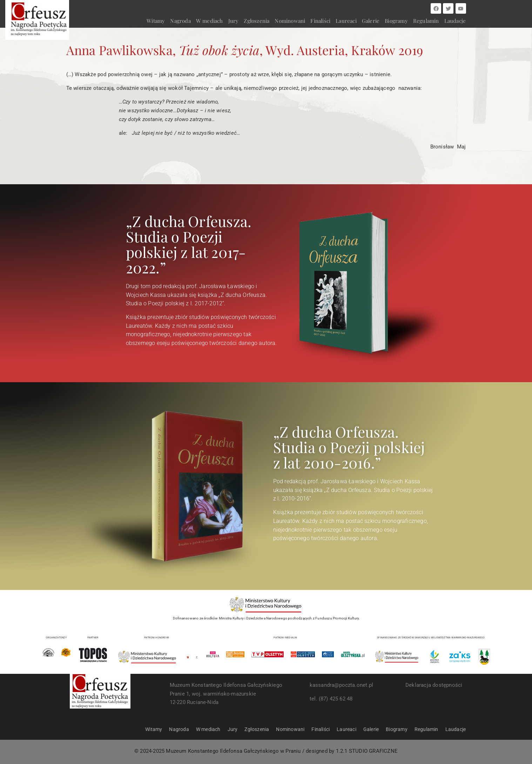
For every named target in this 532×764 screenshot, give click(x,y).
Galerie (371, 21)
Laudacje (455, 21)
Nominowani (290, 21)
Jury (234, 21)
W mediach (210, 21)
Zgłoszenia (257, 21)
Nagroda (180, 21)
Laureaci (346, 21)
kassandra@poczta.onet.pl (342, 685)
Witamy (156, 21)
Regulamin (426, 21)
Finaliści (320, 21)
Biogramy (396, 21)
